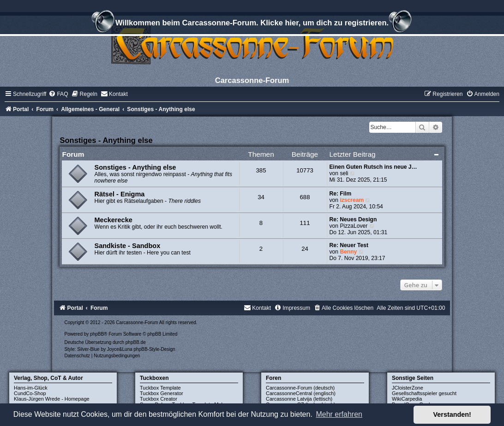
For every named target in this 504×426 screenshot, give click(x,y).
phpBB (97, 334)
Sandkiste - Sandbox (127, 246)
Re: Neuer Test (349, 245)
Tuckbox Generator (162, 393)
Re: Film (341, 194)
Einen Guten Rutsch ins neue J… (373, 167)
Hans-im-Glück (31, 388)
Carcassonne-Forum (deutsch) (300, 388)
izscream (352, 200)
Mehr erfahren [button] (339, 414)
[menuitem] (58, 94)
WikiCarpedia (407, 399)
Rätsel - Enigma (119, 194)
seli (344, 173)
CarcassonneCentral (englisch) (301, 393)
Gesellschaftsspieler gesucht (424, 393)
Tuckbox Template (160, 388)
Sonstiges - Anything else (106, 140)
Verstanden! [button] (452, 414)
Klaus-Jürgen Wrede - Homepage (52, 399)
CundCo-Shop (30, 393)
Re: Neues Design (353, 219)
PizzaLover (354, 226)
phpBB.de (136, 342)
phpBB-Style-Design (155, 349)
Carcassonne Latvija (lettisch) (299, 399)
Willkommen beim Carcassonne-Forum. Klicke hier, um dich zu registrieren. (252, 24)
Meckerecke (113, 220)
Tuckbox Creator (159, 399)
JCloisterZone (408, 388)
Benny (348, 252)
